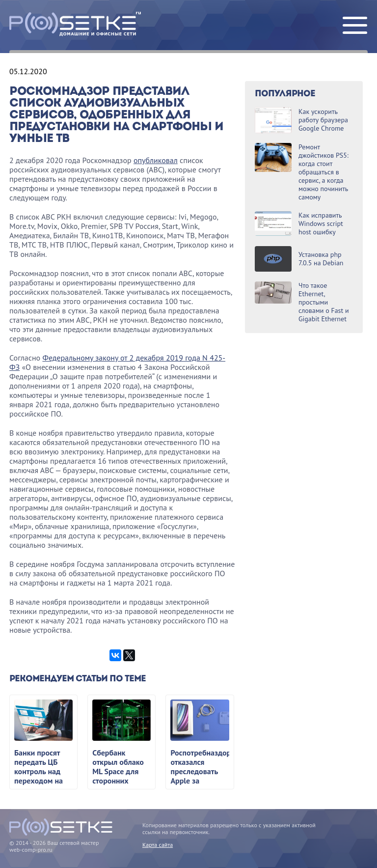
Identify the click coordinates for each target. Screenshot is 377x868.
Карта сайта (158, 845)
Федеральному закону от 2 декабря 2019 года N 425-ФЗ (117, 362)
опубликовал (156, 160)
